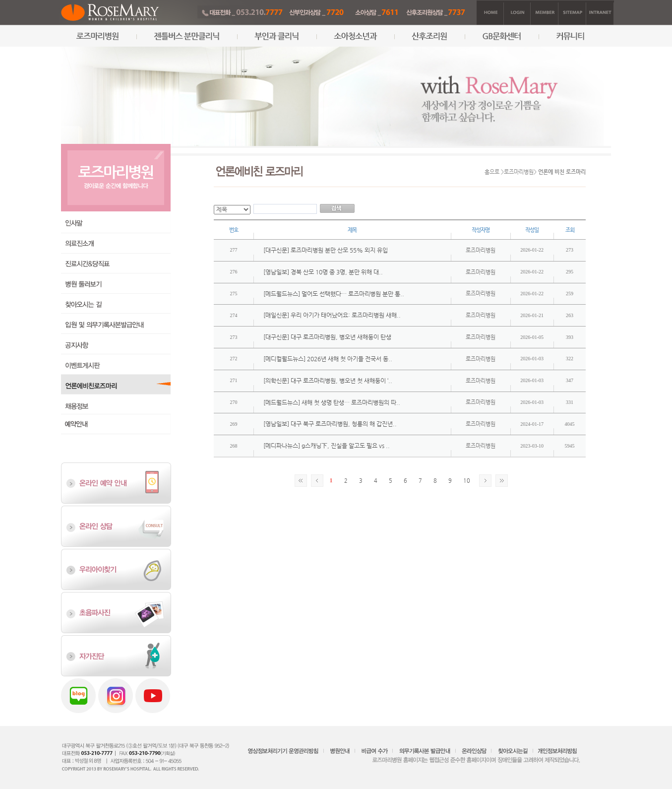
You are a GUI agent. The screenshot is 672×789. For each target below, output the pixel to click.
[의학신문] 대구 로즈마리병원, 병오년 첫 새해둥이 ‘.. (328, 381)
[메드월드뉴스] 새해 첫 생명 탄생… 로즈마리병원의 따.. (332, 402)
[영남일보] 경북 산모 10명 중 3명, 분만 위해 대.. (323, 272)
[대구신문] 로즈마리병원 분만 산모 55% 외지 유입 (326, 250)
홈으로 (492, 172)
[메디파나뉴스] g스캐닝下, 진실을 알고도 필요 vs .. (327, 446)
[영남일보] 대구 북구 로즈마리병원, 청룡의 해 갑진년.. (330, 424)
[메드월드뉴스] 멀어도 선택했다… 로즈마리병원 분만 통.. (334, 294)
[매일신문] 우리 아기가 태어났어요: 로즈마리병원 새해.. (332, 315)
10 (467, 481)
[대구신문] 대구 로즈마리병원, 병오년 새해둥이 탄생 (327, 337)
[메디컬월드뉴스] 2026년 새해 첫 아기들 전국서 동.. (328, 359)
